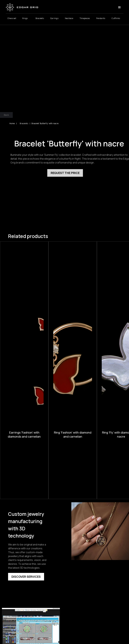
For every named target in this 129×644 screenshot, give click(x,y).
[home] (22, 8)
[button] (119, 8)
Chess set (12, 19)
